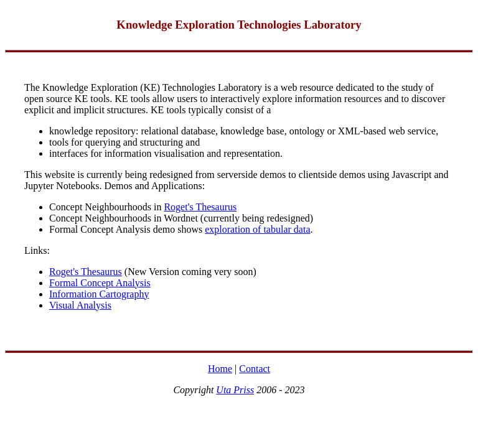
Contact (255, 369)
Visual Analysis (80, 305)
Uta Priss (235, 390)
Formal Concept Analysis (100, 283)
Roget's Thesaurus (200, 207)
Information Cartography (99, 294)
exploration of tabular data (257, 229)
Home (220, 369)
